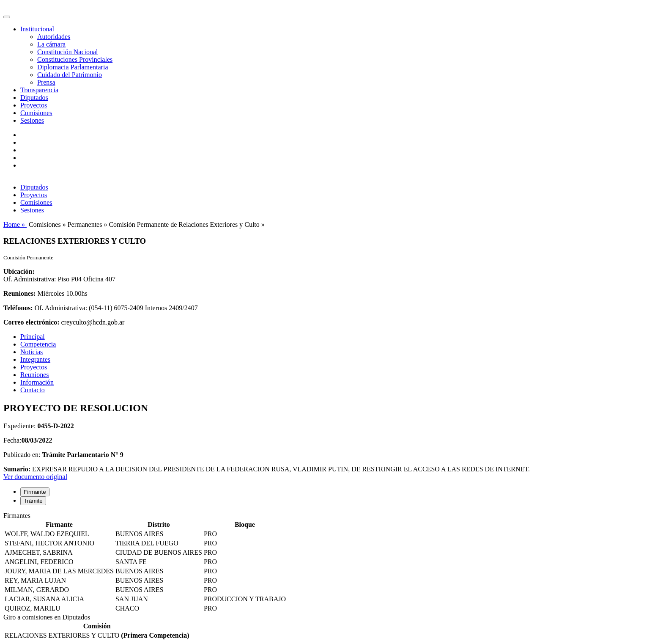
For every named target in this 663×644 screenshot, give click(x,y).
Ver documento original (35, 477)
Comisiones (36, 113)
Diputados (34, 98)
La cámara (51, 44)
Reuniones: (19, 293)
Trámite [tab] (33, 501)
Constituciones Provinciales (75, 59)
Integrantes (35, 359)
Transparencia (39, 90)
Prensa (46, 82)
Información (37, 382)
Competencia (38, 344)
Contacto (33, 390)
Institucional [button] (37, 29)
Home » (15, 224)
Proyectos (34, 105)
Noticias (32, 352)
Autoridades (54, 37)
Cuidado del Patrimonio (70, 75)
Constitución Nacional (68, 52)
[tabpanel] (331, 563)
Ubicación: (19, 271)
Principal (33, 337)
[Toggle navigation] (7, 17)
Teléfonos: (18, 308)
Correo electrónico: (32, 322)
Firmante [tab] (35, 492)
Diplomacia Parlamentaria (73, 67)
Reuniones (35, 375)
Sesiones (32, 120)
